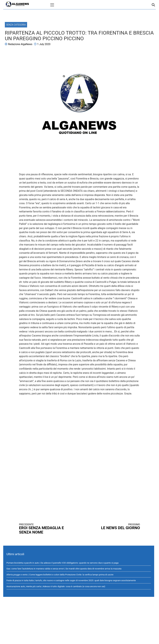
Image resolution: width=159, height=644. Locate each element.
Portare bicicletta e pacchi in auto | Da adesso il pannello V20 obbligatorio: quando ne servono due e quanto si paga (62, 563)
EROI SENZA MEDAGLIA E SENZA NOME (46, 529)
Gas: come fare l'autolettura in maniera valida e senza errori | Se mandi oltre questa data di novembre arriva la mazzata (64, 569)
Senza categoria (16, 25)
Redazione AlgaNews (20, 44)
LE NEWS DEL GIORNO (113, 527)
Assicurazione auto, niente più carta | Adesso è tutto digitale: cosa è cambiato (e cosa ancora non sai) (56, 586)
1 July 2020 (44, 44)
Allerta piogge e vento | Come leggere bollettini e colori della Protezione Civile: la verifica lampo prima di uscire (60, 575)
